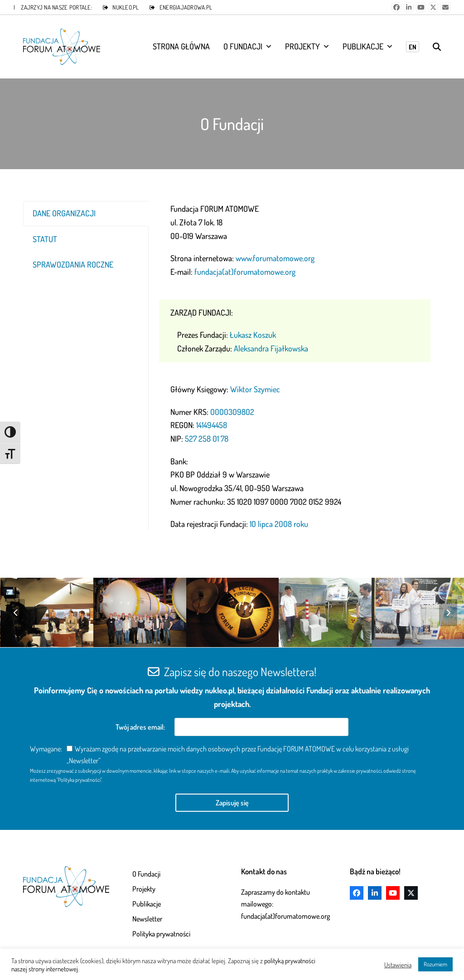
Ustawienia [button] (398, 965)
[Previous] (16, 613)
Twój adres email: (141, 727)
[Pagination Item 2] (295, 547)
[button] (437, 47)
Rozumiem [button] (435, 964)
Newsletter (147, 919)
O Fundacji (146, 874)
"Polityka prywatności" (79, 780)
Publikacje (147, 904)
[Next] (448, 613)
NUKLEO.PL (126, 7)
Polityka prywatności (161, 934)
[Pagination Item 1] (282, 547)
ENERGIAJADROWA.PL (186, 7)
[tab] (86, 213)
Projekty (144, 889)
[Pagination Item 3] (307, 547)
